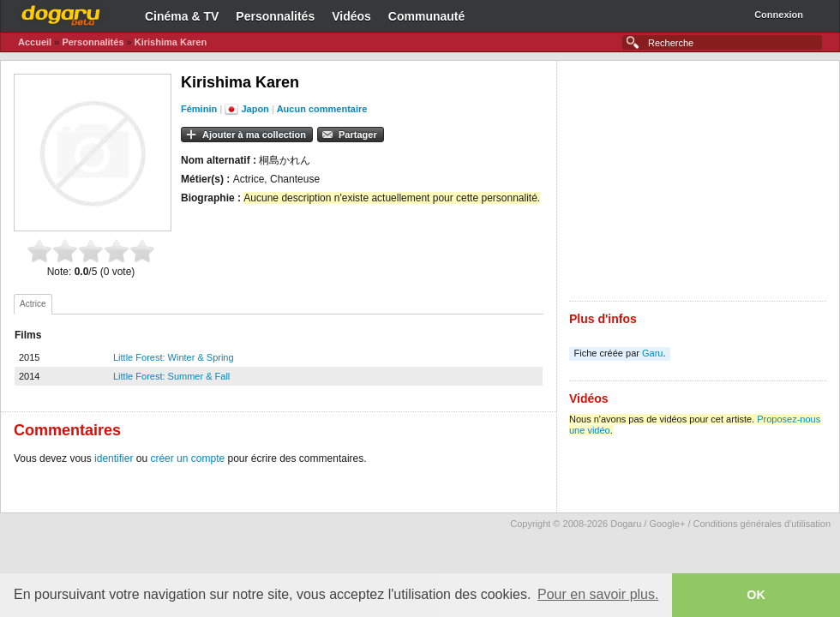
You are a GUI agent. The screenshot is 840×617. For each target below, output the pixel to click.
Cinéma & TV (182, 16)
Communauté (426, 16)
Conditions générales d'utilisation (762, 524)
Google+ (667, 524)
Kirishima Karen (171, 42)
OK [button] (756, 595)
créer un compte (187, 458)
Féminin (199, 109)
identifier (114, 458)
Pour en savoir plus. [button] (598, 594)
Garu (652, 353)
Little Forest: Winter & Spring (174, 357)
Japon (255, 109)
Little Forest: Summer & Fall (171, 376)
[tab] (33, 304)
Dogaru (61, 13)
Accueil (35, 42)
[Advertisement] (698, 181)
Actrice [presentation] (33, 304)
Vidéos (351, 16)
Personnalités (275, 16)
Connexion (779, 15)
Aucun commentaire (322, 109)
